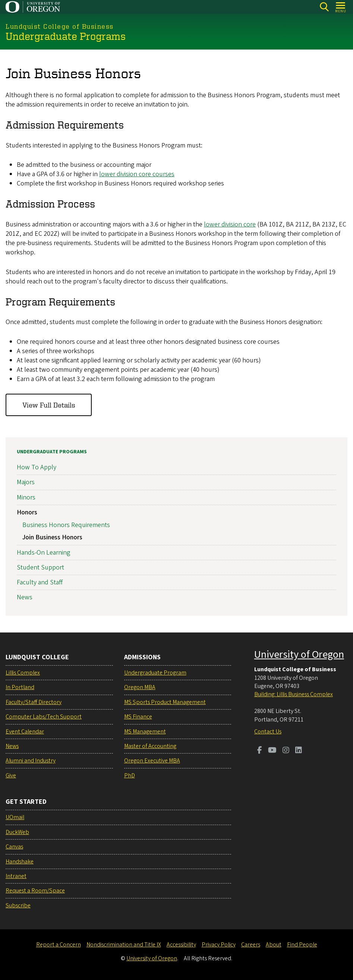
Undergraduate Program (155, 673)
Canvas (14, 847)
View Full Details (49, 405)
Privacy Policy (219, 945)
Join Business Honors (52, 537)
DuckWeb (17, 832)
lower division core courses (137, 174)
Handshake (20, 862)
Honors (27, 512)
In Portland (20, 687)
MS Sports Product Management (165, 702)
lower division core (230, 224)
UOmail (15, 817)
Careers (251, 945)
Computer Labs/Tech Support (44, 717)
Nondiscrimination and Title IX (124, 945)
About (274, 945)
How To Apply (37, 467)
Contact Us (268, 732)
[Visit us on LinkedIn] (299, 751)
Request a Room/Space (35, 891)
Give (11, 776)
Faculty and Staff (40, 582)
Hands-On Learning (44, 552)
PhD (130, 776)
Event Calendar (25, 732)
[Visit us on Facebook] (260, 751)
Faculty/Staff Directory (34, 702)
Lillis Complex (23, 673)
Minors (26, 497)
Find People (302, 945)
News (25, 597)
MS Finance (138, 717)
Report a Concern (59, 945)
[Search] (324, 7)
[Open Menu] (341, 7)
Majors (26, 482)
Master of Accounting (150, 746)
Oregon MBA (140, 687)
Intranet (16, 876)
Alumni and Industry (31, 761)
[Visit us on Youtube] (272, 751)
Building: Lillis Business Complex (294, 694)
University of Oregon (299, 654)
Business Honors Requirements (66, 525)
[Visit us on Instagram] (286, 751)
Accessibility (181, 945)
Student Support (40, 567)
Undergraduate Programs (52, 452)
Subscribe (18, 906)
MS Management (145, 732)
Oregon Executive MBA (152, 761)
